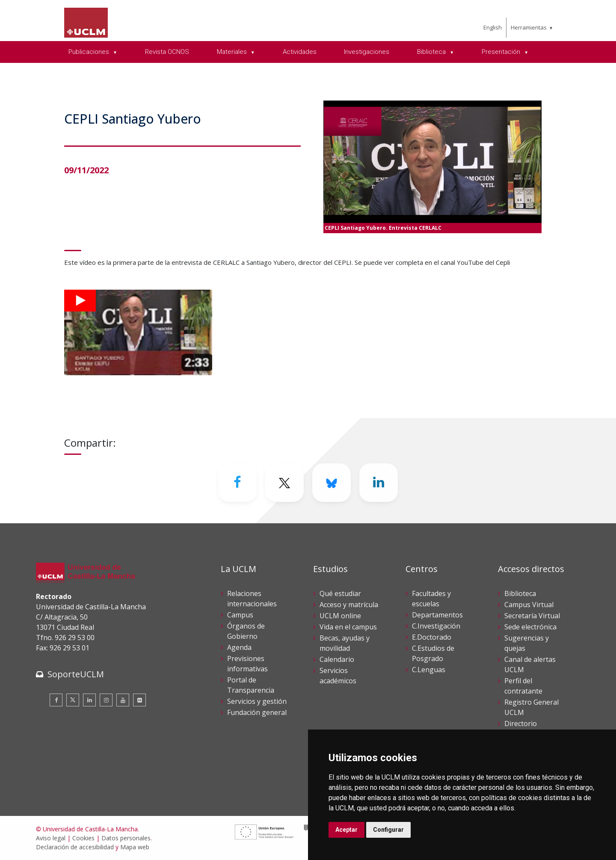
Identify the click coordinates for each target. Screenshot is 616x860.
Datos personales (126, 838)
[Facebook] (237, 483)
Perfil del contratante (523, 686)
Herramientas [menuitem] (529, 27)
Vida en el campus (348, 627)
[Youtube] (123, 700)
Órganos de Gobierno (246, 631)
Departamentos (437, 615)
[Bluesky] (332, 483)
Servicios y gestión (257, 701)
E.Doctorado (432, 637)
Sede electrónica (530, 627)
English (493, 27)
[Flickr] (139, 700)
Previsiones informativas (247, 664)
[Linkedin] (379, 483)
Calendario (337, 659)
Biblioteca (520, 593)
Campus (240, 615)
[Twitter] (284, 483)
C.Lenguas (429, 670)
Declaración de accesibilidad (75, 847)
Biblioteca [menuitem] (432, 52)
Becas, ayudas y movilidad (345, 643)
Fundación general (257, 712)
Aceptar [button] (346, 830)
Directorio (521, 724)
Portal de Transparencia (251, 685)
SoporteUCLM (76, 674)
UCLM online (340, 616)
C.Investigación (436, 626)
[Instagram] (106, 700)
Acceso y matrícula (349, 605)
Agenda (239, 647)
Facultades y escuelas (431, 599)
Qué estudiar (340, 593)
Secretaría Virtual (532, 616)
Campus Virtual (529, 605)
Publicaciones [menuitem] (90, 52)
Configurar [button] (388, 830)
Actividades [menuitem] (300, 52)
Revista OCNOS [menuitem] (167, 52)
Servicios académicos (338, 676)
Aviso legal (51, 838)
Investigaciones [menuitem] (367, 52)
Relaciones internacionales (252, 599)
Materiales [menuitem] (233, 52)
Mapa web (135, 847)
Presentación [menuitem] (502, 52)
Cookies (83, 838)
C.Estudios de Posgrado (433, 653)
